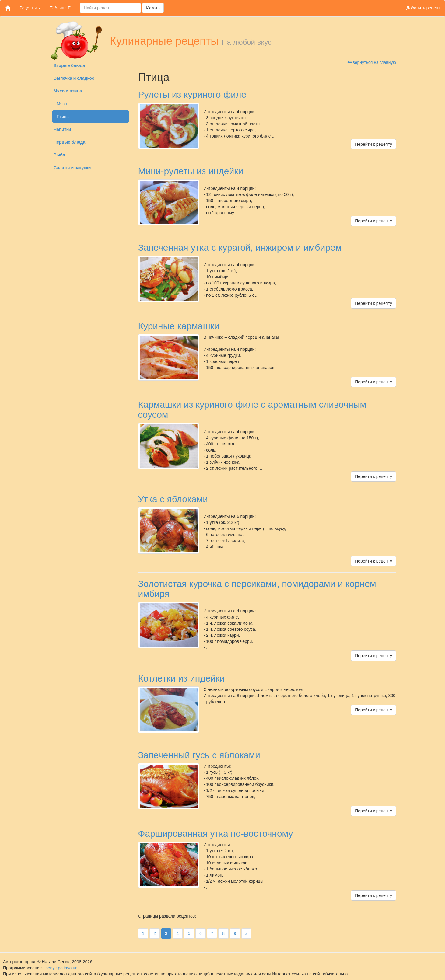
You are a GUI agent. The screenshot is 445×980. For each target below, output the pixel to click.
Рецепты (30, 8)
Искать (153, 8)
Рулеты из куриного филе (192, 94)
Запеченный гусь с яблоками (199, 755)
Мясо (62, 104)
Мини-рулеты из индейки (191, 171)
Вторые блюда (69, 65)
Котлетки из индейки (182, 678)
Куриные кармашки (179, 326)
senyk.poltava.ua (62, 968)
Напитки (62, 129)
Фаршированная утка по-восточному (216, 834)
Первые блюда (69, 142)
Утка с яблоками (173, 499)
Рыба (59, 155)
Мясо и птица (68, 91)
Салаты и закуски (72, 168)
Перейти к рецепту (373, 144)
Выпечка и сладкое (74, 78)
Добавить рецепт (423, 8)
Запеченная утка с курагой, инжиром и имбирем (240, 248)
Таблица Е (60, 8)
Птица (63, 117)
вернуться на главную (372, 62)
